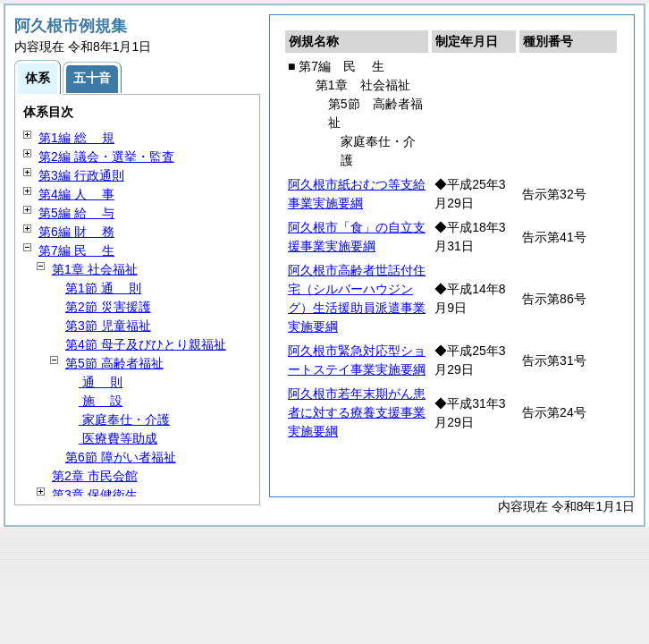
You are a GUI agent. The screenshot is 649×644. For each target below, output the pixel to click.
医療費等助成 (118, 438)
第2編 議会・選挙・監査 (106, 157)
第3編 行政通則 (81, 175)
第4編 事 (76, 194)
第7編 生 (76, 250)
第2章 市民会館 (95, 476)
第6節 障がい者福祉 (121, 457)
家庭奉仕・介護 (124, 419)
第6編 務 (76, 232)
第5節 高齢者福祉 (114, 363)
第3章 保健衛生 (95, 495)
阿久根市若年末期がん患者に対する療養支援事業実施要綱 (357, 412)
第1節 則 (103, 288)
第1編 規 (76, 138)
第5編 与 (76, 213)
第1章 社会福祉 (95, 269)
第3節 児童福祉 (108, 326)
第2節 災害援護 (108, 307)
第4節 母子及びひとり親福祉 (146, 344)
